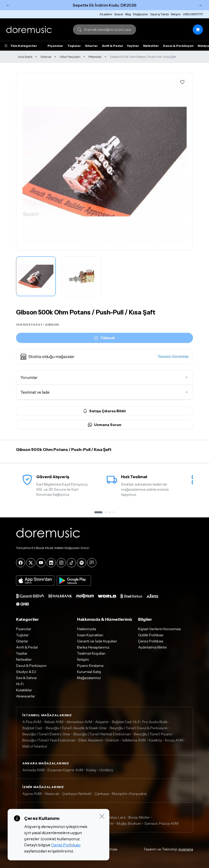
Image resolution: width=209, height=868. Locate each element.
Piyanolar (55, 46)
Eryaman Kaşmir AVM (65, 770)
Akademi (106, 14)
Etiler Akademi (91, 740)
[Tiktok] (71, 563)
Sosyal (119, 14)
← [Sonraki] (201, 5)
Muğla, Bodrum (129, 823)
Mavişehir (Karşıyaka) (129, 794)
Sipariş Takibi (160, 14)
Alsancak (52, 794)
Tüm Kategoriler (21, 46)
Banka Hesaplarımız (93, 647)
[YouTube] (41, 563)
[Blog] (92, 563)
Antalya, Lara (115, 817)
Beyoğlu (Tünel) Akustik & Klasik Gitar (76, 728)
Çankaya (102, 794)
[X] (31, 563)
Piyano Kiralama (90, 666)
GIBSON (52, 325)
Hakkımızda (87, 629)
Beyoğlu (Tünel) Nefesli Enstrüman (102, 734)
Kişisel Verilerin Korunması (159, 629)
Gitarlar (91, 46)
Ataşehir (102, 722)
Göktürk (112, 740)
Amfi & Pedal (112, 46)
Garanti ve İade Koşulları (97, 641)
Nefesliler (151, 46)
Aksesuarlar (26, 696)
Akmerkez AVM (79, 722)
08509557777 (193, 14)
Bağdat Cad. (33, 728)
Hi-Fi (20, 684)
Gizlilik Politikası (151, 635)
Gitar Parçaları (70, 57)
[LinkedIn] (51, 563)
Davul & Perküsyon (178, 46)
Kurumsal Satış (89, 672)
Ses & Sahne (26, 678)
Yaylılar (133, 46)
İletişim (176, 14)
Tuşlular (74, 46)
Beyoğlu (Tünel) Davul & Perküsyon (139, 728)
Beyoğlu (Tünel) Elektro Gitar (46, 734)
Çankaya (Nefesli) (77, 794)
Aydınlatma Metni (152, 647)
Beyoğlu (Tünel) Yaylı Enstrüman (49, 740)
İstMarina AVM (134, 740)
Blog (128, 14)
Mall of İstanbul (35, 746)
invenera (186, 849)
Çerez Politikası (151, 641)
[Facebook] (21, 563)
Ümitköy (106, 770)
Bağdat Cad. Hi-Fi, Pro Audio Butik (140, 722)
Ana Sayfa (25, 57)
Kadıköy (155, 740)
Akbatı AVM (54, 722)
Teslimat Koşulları (91, 653)
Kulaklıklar (24, 690)
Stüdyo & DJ (26, 672)
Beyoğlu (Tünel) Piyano (153, 734)
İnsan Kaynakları (90, 635)
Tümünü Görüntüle (173, 356)
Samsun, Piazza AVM (161, 823)
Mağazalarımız (89, 678)
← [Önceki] (8, 5)
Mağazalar (141, 14)
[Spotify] (82, 563)
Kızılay (91, 770)
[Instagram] (61, 563)
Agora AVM (32, 794)
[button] (105, 356)
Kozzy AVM (174, 740)
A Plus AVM (32, 722)
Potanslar (95, 57)
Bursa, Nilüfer (139, 817)
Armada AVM (33, 770)
